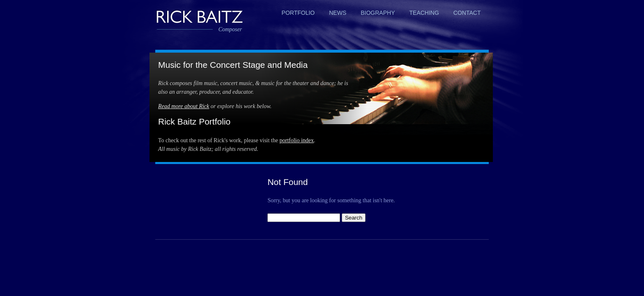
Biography (378, 13)
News (338, 13)
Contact (467, 13)
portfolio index (297, 140)
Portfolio (298, 13)
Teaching (424, 13)
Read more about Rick (184, 106)
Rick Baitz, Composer (199, 16)
